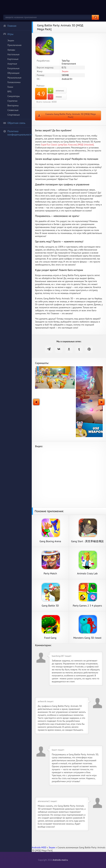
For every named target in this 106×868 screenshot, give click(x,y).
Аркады (11, 50)
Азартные (12, 64)
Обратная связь (14, 123)
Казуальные (13, 68)
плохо (55, 97)
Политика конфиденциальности (17, 133)
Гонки (10, 87)
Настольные (13, 54)
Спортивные (14, 115)
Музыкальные (14, 78)
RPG (10, 92)
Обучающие (13, 73)
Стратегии (12, 101)
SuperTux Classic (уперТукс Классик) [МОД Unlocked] (67, 145)
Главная (10, 26)
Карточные (13, 59)
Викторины (13, 105)
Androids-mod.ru (60, 860)
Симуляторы (14, 96)
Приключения (14, 45)
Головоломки (14, 82)
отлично (56, 91)
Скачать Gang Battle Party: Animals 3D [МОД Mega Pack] (71, 116)
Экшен (11, 40)
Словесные (13, 110)
